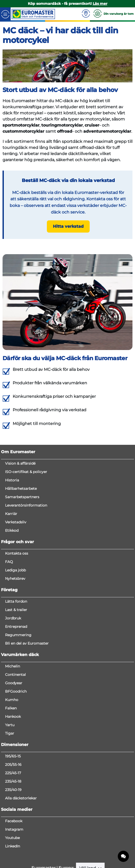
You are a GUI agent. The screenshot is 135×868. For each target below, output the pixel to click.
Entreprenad (16, 627)
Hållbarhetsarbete (21, 489)
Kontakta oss (17, 553)
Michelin (13, 666)
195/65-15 (13, 756)
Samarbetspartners (22, 497)
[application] (124, 857)
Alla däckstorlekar (21, 798)
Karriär (11, 514)
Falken (11, 708)
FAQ (9, 562)
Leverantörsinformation (26, 505)
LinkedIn (13, 846)
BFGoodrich (16, 691)
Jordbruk (13, 618)
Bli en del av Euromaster (27, 643)
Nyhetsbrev (15, 578)
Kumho (12, 700)
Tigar (10, 733)
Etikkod (12, 530)
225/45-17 (13, 773)
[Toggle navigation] (5, 14)
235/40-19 (13, 790)
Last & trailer (16, 610)
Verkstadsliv (16, 522)
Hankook (13, 717)
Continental (15, 675)
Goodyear (14, 683)
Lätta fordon (16, 601)
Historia (12, 480)
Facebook (14, 821)
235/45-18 (13, 781)
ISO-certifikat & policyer (26, 472)
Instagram (14, 829)
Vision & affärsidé (20, 463)
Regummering (18, 635)
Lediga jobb (15, 570)
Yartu (10, 725)
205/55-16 (13, 765)
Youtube (12, 838)
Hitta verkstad (68, 226)
